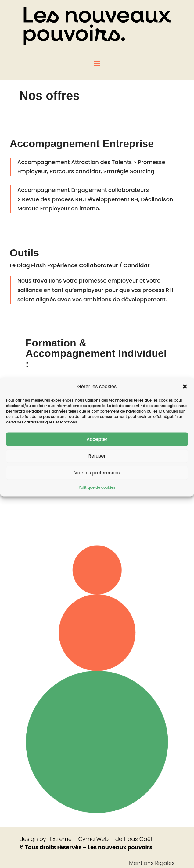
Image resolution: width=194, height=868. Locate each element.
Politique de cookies (97, 496)
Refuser (97, 465)
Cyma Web (93, 839)
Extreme (61, 839)
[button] (185, 396)
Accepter (97, 448)
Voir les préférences (97, 482)
